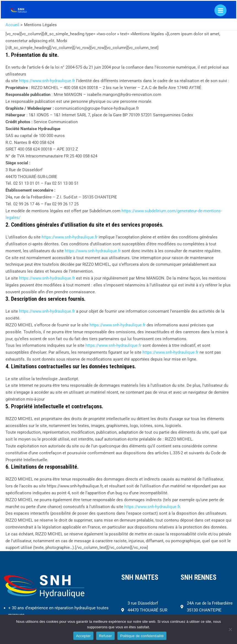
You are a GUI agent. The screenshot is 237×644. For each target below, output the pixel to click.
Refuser (105, 636)
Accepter (83, 636)
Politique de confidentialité (142, 636)
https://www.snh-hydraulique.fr (47, 81)
